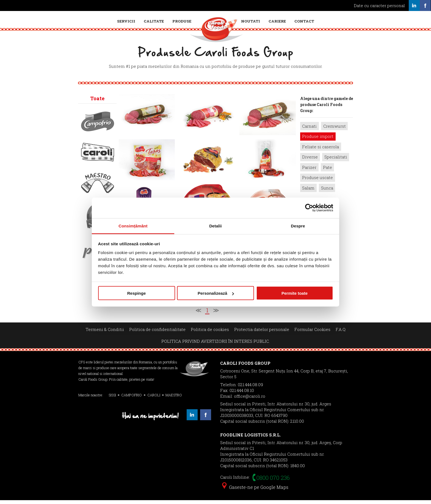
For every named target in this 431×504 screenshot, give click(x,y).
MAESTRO (174, 399)
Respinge (137, 293)
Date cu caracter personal (379, 5)
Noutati (251, 21)
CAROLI (154, 399)
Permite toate (295, 293)
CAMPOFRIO (132, 399)
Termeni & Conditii (105, 333)
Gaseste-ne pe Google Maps (255, 491)
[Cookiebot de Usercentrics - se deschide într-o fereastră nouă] (309, 208)
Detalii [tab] (215, 226)
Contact (304, 21)
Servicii (126, 21)
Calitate (154, 21)
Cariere (277, 21)
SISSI (112, 399)
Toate (97, 102)
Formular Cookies (312, 333)
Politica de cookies (210, 333)
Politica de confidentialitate (157, 333)
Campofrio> (98, 125)
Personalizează (216, 293)
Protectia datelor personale (262, 333)
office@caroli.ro (250, 400)
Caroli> (98, 156)
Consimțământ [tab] (133, 226)
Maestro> (98, 186)
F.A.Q (341, 333)
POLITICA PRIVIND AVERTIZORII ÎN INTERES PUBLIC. (215, 345)
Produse (182, 21)
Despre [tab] (298, 226)
